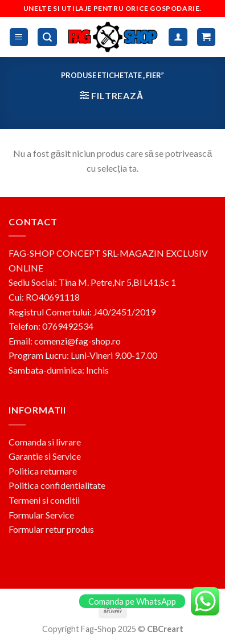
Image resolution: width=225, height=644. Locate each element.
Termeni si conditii (44, 500)
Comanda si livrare (45, 442)
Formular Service (41, 515)
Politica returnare (43, 471)
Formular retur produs (51, 529)
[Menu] (19, 37)
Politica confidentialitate (57, 485)
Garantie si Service (45, 456)
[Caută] (47, 37)
